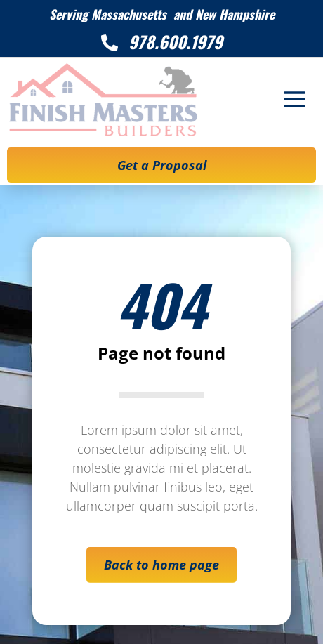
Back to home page (161, 565)
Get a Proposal (162, 165)
